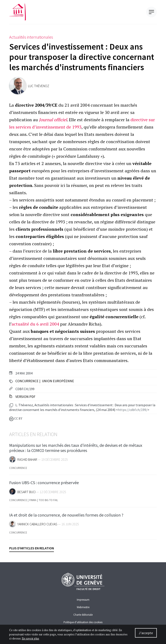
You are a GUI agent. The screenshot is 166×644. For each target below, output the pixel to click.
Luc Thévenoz (39, 86)
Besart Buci (26, 493)
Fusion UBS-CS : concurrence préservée (44, 484)
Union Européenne (58, 381)
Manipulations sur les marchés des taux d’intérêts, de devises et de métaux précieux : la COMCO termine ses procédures (76, 449)
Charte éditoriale (83, 615)
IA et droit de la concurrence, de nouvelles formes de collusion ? (66, 516)
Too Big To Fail (48, 502)
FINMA (33, 502)
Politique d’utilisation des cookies (83, 622)
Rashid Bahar (27, 461)
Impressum (83, 600)
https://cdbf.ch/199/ (133, 410)
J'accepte (146, 633)
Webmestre (83, 607)
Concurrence (27, 381)
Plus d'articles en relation (32, 548)
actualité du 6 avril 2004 (35, 324)
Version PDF (22, 397)
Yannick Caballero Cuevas (37, 526)
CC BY (16, 419)
